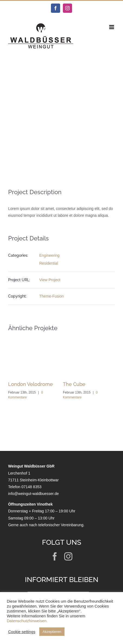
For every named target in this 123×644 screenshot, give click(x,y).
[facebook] (55, 556)
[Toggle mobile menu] (112, 27)
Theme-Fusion (51, 296)
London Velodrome (30, 384)
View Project (50, 280)
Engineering (49, 255)
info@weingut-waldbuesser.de (33, 494)
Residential (49, 263)
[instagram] (68, 556)
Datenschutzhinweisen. (27, 621)
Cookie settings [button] (22, 632)
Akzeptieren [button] (52, 632)
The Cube (74, 384)
